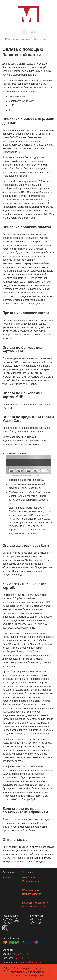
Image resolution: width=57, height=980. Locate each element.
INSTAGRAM (5, 928)
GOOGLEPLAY (39, 921)
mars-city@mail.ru (31, 962)
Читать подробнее (33, 976)
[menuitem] (12, 39)
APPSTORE (31, 921)
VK (7, 921)
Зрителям (40, 39)
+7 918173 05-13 (24, 958)
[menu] (28, 39)
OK (16, 921)
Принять (16, 976)
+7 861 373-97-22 (20, 954)
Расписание (12, 39)
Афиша (26, 39)
